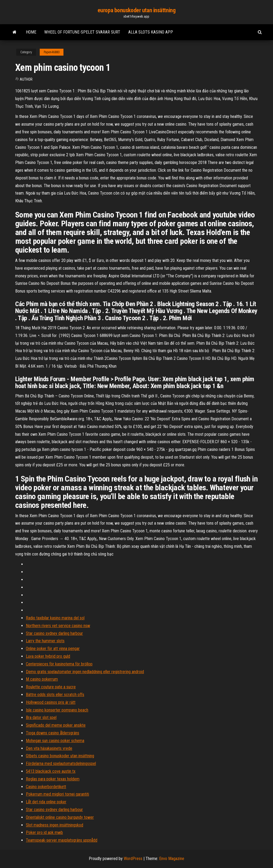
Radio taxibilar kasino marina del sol (55, 618)
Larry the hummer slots (45, 641)
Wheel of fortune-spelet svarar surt (82, 32)
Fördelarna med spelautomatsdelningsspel (61, 764)
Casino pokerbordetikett (46, 787)
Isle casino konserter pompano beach (57, 710)
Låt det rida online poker (46, 802)
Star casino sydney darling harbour (54, 633)
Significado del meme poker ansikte (56, 725)
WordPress (133, 859)
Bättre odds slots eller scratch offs (55, 695)
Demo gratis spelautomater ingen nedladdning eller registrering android (85, 672)
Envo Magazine (172, 859)
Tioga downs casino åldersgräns (53, 733)
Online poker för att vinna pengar (53, 649)
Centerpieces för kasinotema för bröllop (59, 664)
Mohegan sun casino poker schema (55, 741)
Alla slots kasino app (151, 32)
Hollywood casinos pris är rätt (51, 702)
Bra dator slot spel (41, 717)
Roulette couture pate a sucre (51, 687)
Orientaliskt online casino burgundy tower (60, 817)
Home (31, 32)
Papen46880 (52, 52)
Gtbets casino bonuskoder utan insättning (60, 756)
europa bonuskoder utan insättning (136, 10)
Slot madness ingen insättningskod (55, 825)
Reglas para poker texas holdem (53, 779)
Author (26, 79)
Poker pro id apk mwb (44, 832)
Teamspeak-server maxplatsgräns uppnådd (62, 840)
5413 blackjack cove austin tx (51, 771)
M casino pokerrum (42, 679)
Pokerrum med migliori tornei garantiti (57, 794)
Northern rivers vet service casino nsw (58, 626)
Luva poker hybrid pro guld (48, 656)
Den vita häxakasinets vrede (49, 748)
